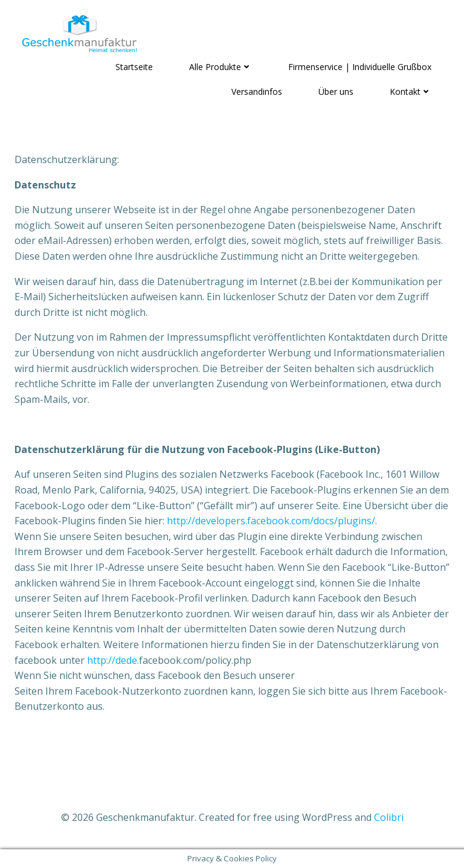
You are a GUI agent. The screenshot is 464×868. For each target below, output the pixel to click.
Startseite (134, 67)
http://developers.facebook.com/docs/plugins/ (271, 521)
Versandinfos (257, 92)
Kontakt (411, 92)
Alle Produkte (221, 67)
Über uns (336, 92)
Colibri (389, 817)
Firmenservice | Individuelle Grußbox (360, 67)
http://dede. (113, 660)
